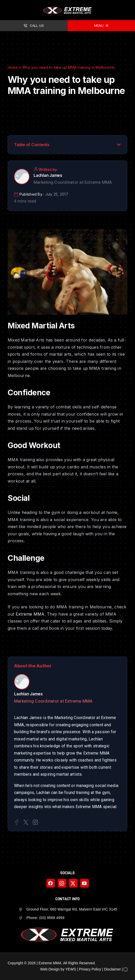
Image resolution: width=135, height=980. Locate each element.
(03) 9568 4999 (52, 918)
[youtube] (85, 883)
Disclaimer (112, 969)
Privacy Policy (90, 969)
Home (13, 67)
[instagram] (62, 883)
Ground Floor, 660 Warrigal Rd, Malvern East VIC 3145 (72, 909)
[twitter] (73, 883)
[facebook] (51, 883)
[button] (119, 145)
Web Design (50, 969)
